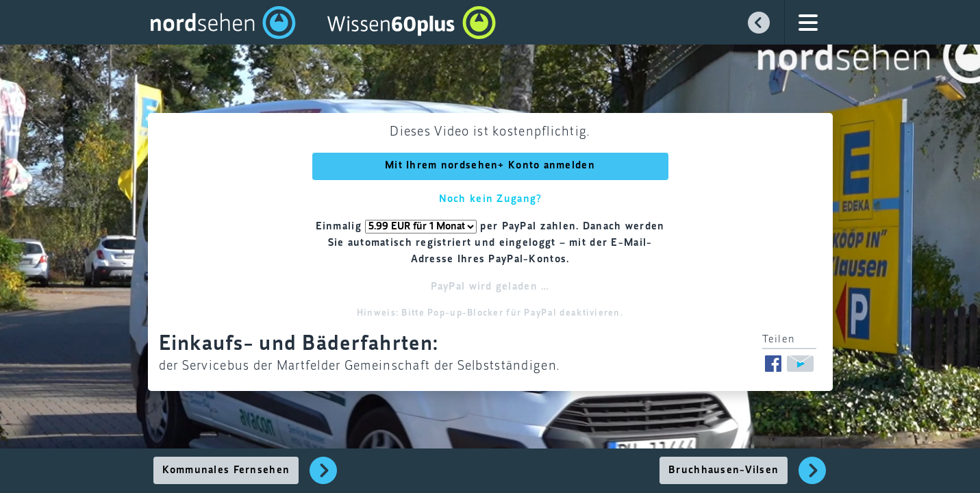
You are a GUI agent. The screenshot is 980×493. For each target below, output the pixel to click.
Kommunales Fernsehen (226, 470)
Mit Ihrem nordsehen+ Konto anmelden (490, 166)
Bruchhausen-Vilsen (724, 470)
